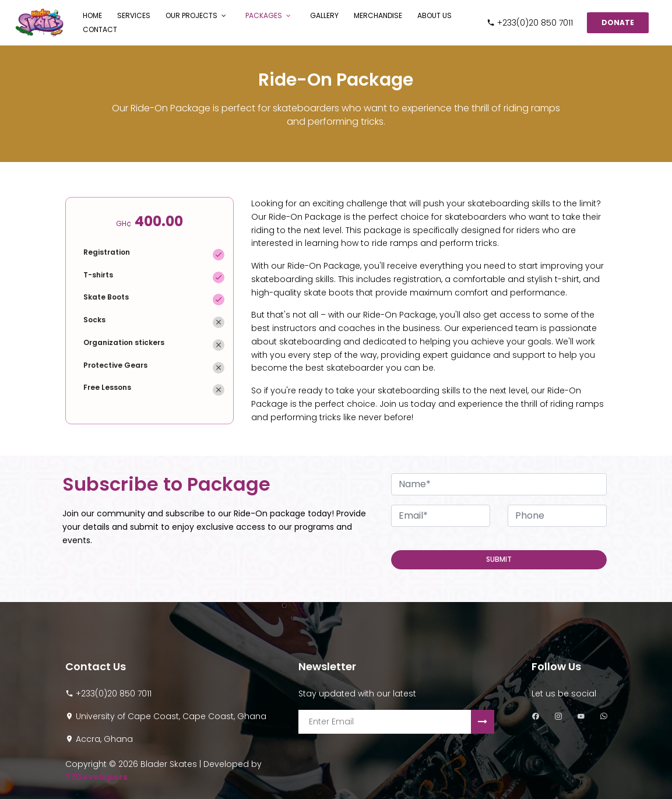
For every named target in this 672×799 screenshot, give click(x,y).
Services (134, 15)
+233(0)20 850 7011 (530, 23)
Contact (100, 29)
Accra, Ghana (104, 739)
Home (92, 15)
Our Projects (191, 15)
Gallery (324, 15)
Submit (499, 559)
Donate (618, 22)
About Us (434, 15)
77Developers (96, 777)
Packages (264, 15)
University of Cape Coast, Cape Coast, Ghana (171, 716)
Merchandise (378, 15)
